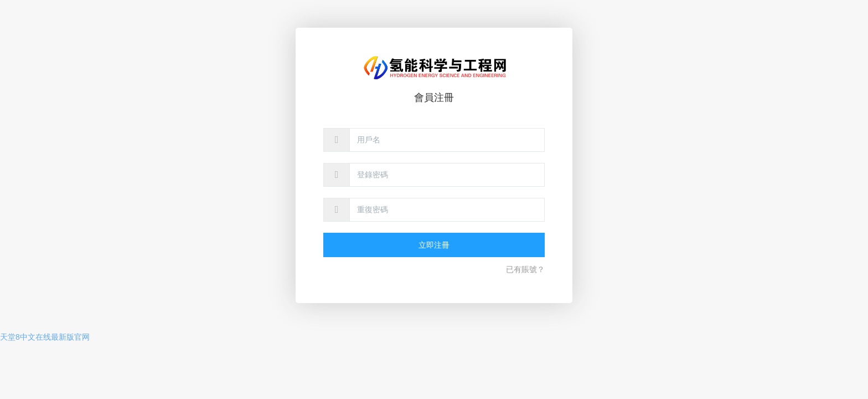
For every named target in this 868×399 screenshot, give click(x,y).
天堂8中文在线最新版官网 (45, 337)
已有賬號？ (525, 269)
